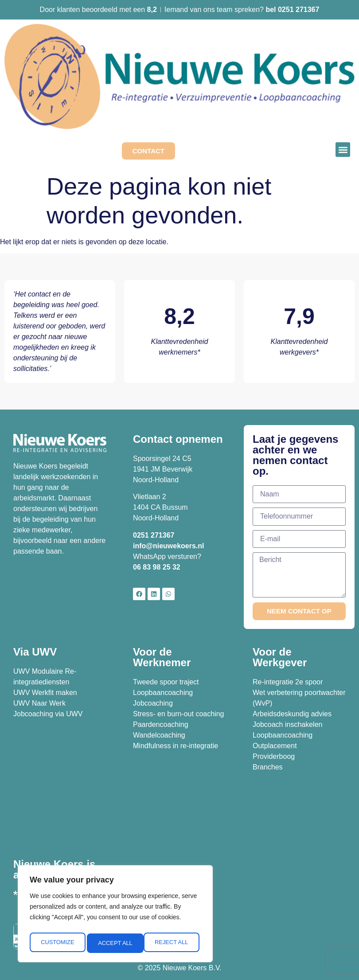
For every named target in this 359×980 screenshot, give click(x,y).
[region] (115, 916)
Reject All (115, 943)
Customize (57, 943)
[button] (343, 150)
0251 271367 (154, 535)
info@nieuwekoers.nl (169, 546)
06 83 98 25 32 (158, 567)
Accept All (173, 943)
